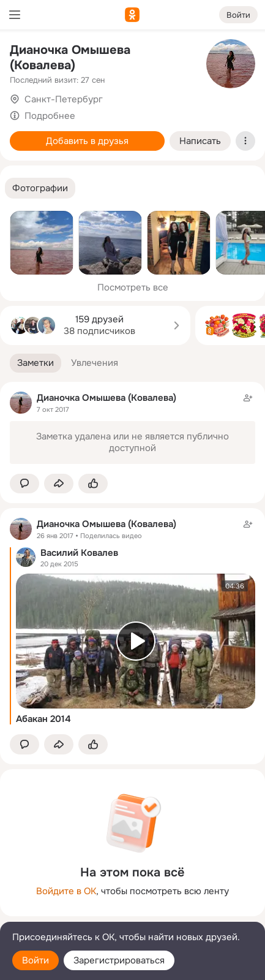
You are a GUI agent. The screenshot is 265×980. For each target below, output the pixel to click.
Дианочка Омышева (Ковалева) (70, 58)
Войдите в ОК (66, 891)
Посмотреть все (133, 287)
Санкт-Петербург (64, 99)
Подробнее (50, 116)
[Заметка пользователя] (132, 428)
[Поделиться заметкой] (59, 484)
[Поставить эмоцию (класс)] (93, 484)
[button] (40, 188)
